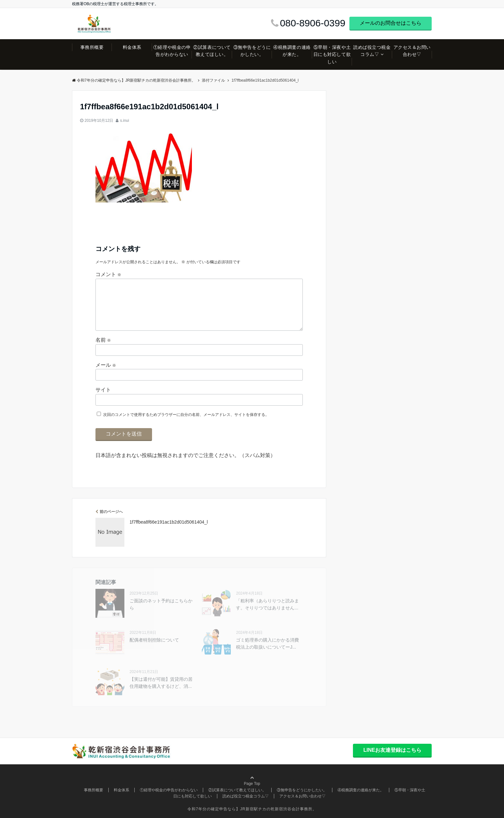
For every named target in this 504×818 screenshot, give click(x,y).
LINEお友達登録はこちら (392, 750)
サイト (103, 390)
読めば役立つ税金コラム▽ (372, 51)
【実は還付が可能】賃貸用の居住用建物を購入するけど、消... (161, 683)
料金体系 (132, 47)
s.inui (124, 121)
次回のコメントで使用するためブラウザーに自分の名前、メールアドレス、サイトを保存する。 (186, 415)
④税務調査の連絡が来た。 (292, 51)
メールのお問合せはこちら (391, 23)
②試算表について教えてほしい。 (212, 51)
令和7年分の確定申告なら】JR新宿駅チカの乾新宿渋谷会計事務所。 (134, 80)
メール (106, 365)
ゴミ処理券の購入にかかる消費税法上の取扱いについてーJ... (267, 643)
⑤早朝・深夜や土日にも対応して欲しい (332, 54)
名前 (103, 340)
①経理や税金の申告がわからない (172, 51)
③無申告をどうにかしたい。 (252, 51)
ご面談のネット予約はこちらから (161, 604)
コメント (108, 274)
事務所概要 (92, 47)
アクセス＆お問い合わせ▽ (412, 51)
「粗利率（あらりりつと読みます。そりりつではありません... (267, 604)
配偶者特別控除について (154, 640)
